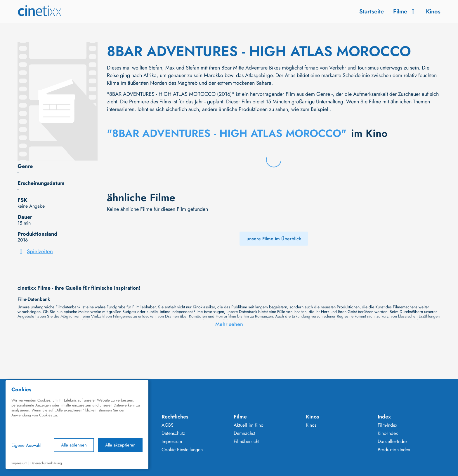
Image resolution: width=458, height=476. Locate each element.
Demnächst (244, 433)
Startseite (372, 12)
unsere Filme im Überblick (274, 239)
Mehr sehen (229, 324)
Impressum (172, 442)
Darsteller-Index (393, 442)
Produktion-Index (394, 450)
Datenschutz (173, 433)
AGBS (168, 425)
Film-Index (387, 425)
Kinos (433, 12)
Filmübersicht (247, 442)
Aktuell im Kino (249, 425)
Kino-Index (388, 433)
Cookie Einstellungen (182, 450)
